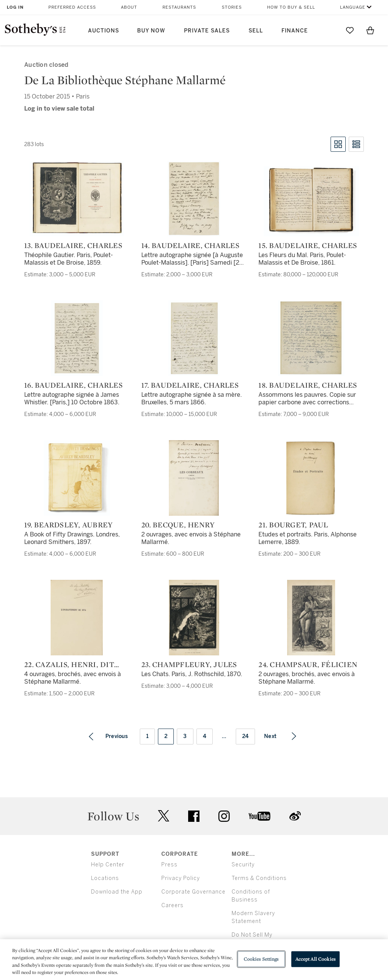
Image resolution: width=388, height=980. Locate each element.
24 (246, 736)
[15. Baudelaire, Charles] (311, 201)
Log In (15, 7)
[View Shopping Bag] (370, 30)
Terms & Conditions (259, 878)
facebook (194, 816)
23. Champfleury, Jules (189, 664)
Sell (256, 31)
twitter (164, 816)
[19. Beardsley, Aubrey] (77, 478)
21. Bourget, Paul (293, 525)
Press (169, 865)
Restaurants (179, 7)
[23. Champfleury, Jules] (194, 618)
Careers (172, 905)
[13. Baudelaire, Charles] (77, 199)
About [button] (129, 7)
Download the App (117, 892)
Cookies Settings (261, 959)
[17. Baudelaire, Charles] (194, 338)
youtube (260, 816)
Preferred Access (72, 7)
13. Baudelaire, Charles (73, 245)
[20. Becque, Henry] (194, 478)
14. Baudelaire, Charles (190, 245)
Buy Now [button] (151, 31)
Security (243, 865)
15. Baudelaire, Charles (308, 245)
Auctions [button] (104, 31)
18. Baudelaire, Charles (308, 385)
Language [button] (353, 7)
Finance (295, 31)
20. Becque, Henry (178, 525)
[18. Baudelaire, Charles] (311, 338)
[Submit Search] (329, 30)
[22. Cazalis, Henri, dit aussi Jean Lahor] (77, 618)
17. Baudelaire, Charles (190, 385)
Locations (105, 878)
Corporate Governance (193, 892)
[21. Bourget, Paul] (311, 478)
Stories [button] (232, 7)
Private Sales (207, 31)
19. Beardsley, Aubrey (68, 525)
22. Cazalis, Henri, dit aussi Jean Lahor (69, 664)
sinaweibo (295, 816)
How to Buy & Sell (291, 7)
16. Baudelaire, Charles (73, 385)
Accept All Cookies (315, 959)
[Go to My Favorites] (350, 30)
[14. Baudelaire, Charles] (194, 199)
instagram (224, 816)
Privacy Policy (181, 878)
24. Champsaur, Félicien (308, 664)
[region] (194, 960)
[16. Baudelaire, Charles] (77, 338)
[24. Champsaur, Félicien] (311, 618)
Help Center (108, 865)
